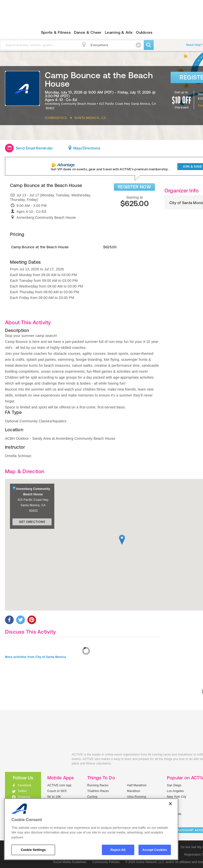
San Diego (174, 785)
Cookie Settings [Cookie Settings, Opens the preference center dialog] (33, 850)
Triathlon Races (98, 791)
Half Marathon (137, 785)
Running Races (98, 785)
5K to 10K (54, 797)
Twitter (22, 791)
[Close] (170, 804)
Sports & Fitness (56, 32)
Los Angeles (175, 791)
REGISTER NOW (134, 187)
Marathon (134, 791)
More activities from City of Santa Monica (35, 657)
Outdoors (144, 32)
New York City (177, 797)
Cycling (92, 797)
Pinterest (24, 797)
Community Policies (106, 862)
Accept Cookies (155, 850)
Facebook (25, 785)
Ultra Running (137, 797)
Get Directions (32, 522)
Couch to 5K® (57, 791)
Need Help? (194, 45)
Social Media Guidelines (70, 862)
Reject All (118, 850)
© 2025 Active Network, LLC (145, 862)
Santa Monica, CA (90, 118)
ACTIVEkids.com (35, 760)
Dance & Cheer (88, 32)
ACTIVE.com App (59, 785)
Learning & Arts (119, 32)
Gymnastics (56, 118)
